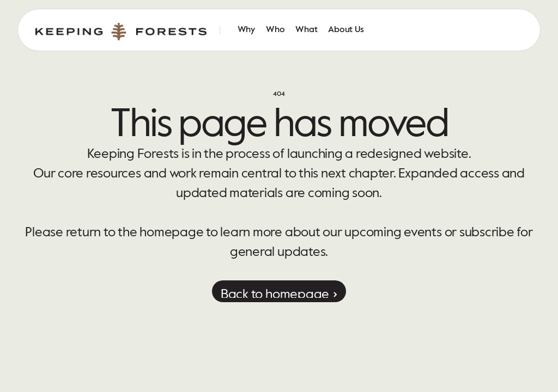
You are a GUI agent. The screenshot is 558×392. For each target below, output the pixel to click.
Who (275, 30)
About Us (346, 30)
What (306, 30)
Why (246, 30)
